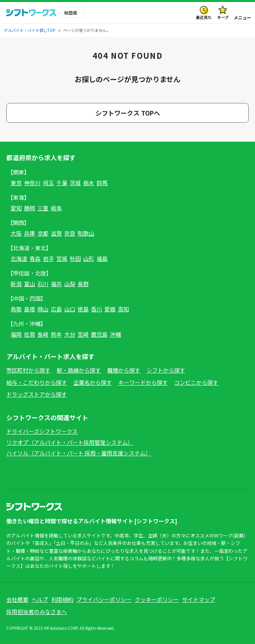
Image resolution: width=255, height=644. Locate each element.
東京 (16, 183)
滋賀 (56, 233)
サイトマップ (199, 599)
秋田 (75, 258)
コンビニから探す (196, 382)
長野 (83, 284)
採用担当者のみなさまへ (37, 612)
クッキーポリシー (157, 599)
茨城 (75, 183)
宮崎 (83, 334)
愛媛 (110, 309)
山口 (70, 309)
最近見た (204, 17)
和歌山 (86, 233)
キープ (223, 17)
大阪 (16, 233)
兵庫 (30, 233)
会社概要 (17, 599)
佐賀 (30, 334)
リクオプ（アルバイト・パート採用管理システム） (70, 442)
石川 (43, 284)
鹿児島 (99, 334)
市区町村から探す (28, 370)
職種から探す (124, 370)
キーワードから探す (143, 382)
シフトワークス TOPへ (128, 113)
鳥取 (16, 309)
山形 (89, 258)
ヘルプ (40, 599)
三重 (43, 208)
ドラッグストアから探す (37, 394)
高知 (123, 309)
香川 (97, 309)
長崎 (43, 334)
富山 (30, 284)
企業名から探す (93, 382)
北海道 (19, 258)
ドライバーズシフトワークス (42, 431)
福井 (56, 284)
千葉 (62, 183)
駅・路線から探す (79, 370)
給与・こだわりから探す (37, 382)
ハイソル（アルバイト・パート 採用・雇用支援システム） (79, 453)
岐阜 (56, 208)
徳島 (83, 309)
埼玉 (48, 183)
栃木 (89, 183)
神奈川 (32, 183)
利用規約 (62, 599)
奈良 (70, 233)
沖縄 (115, 334)
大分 (70, 334)
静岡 (30, 208)
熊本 (56, 334)
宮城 (62, 258)
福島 (102, 258)
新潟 (16, 284)
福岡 (16, 334)
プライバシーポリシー (104, 599)
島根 (30, 309)
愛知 (16, 208)
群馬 (102, 183)
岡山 (43, 309)
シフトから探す (166, 370)
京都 (43, 233)
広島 (56, 309)
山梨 (70, 284)
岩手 (48, 258)
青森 (35, 258)
